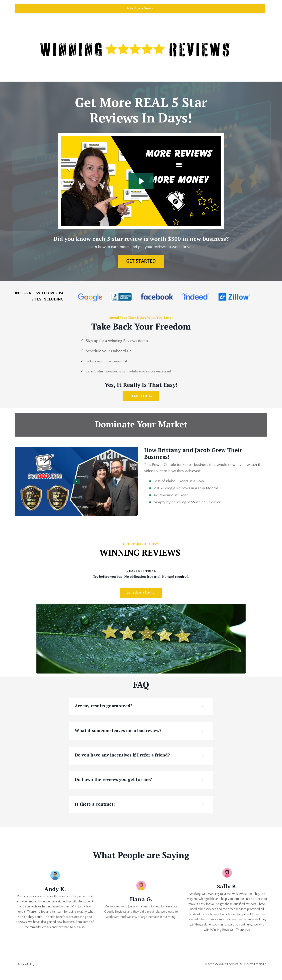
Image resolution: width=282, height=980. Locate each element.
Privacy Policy (26, 971)
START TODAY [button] (141, 398)
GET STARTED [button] (141, 261)
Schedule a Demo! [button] (140, 8)
